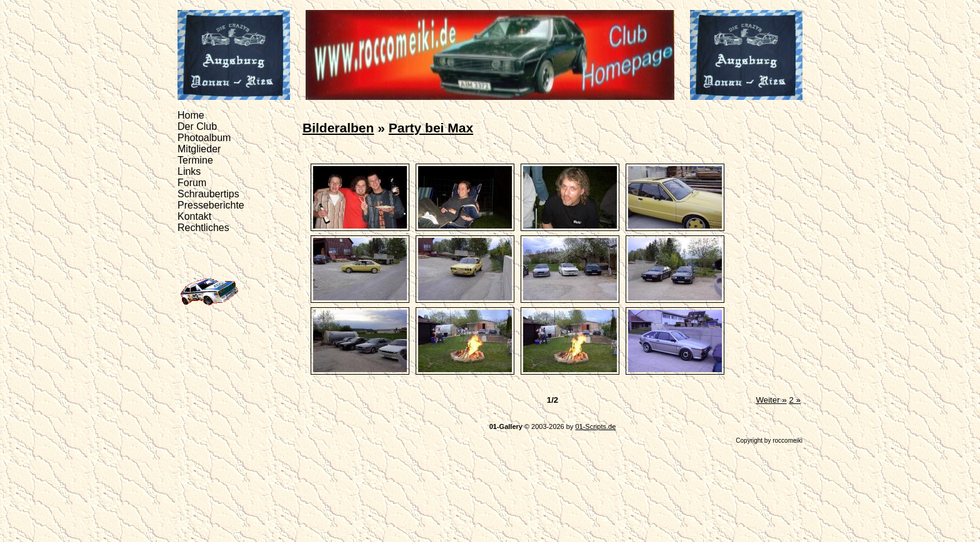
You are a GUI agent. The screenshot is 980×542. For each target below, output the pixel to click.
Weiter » (771, 400)
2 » (795, 400)
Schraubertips (208, 194)
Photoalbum (204, 138)
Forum (192, 183)
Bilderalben (338, 128)
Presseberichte (211, 205)
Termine (195, 160)
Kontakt (194, 216)
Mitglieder (199, 149)
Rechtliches (203, 228)
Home (191, 115)
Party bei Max (431, 128)
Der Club (197, 126)
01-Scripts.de (595, 426)
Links (189, 171)
